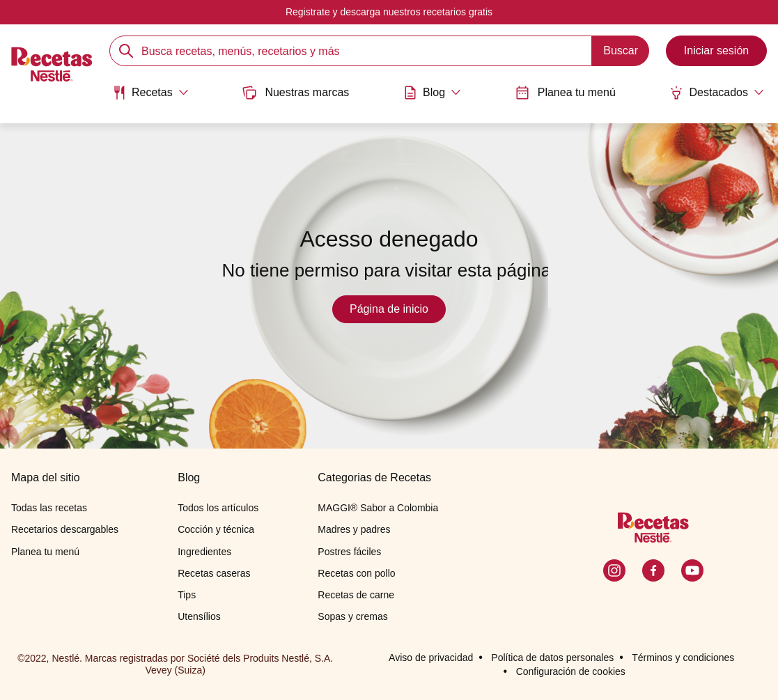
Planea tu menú (566, 93)
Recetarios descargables (65, 529)
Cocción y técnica (216, 529)
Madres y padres (354, 529)
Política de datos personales (552, 658)
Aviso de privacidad (431, 658)
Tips (187, 595)
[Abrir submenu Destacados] (717, 93)
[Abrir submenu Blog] (432, 93)
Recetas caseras (214, 573)
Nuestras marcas (296, 93)
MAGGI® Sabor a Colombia (378, 508)
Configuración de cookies (571, 671)
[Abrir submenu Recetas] (150, 93)
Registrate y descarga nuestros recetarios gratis (389, 12)
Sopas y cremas (352, 616)
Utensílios (199, 616)
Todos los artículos (218, 508)
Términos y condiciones (683, 658)
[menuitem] (150, 98)
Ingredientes (204, 552)
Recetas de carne (356, 595)
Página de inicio (389, 309)
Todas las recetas (49, 508)
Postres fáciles (349, 552)
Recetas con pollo (356, 573)
